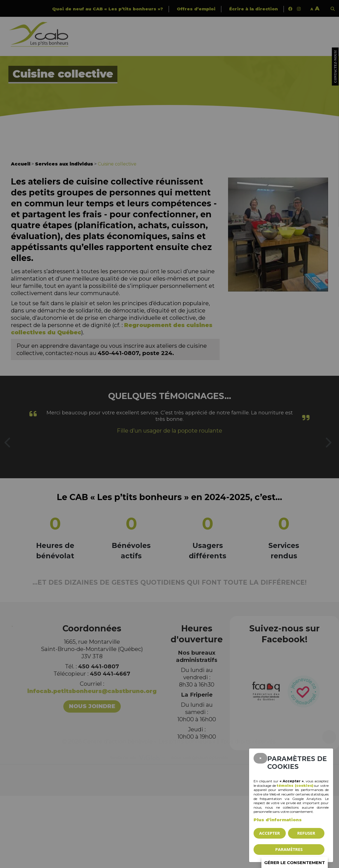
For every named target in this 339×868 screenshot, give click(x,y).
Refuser (306, 833)
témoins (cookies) (295, 786)
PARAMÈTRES (289, 849)
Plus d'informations (278, 820)
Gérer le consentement (295, 863)
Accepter (270, 833)
